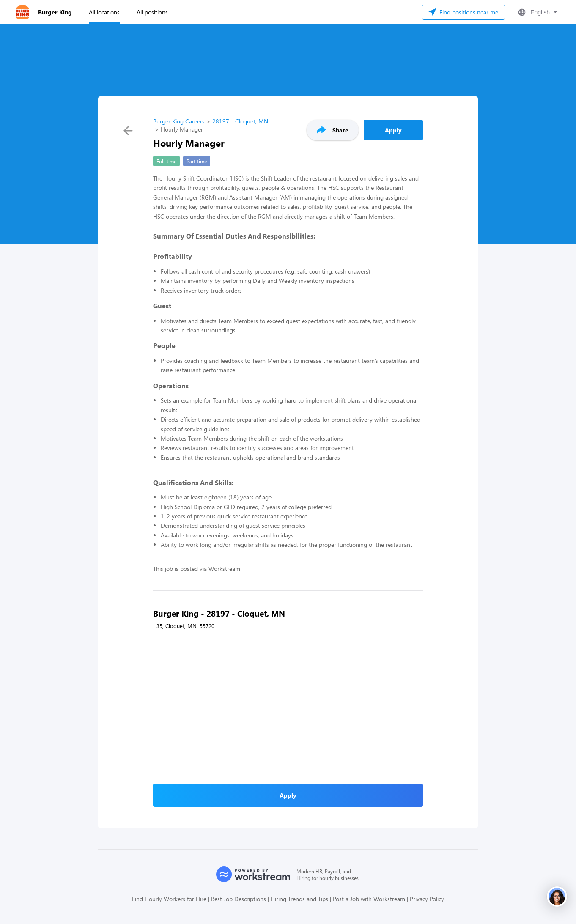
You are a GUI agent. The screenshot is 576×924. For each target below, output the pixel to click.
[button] (537, 12)
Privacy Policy (427, 899)
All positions (152, 12)
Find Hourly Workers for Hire (169, 899)
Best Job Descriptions (239, 899)
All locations (104, 12)
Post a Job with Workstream (369, 899)
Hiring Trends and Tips (299, 899)
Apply (393, 130)
